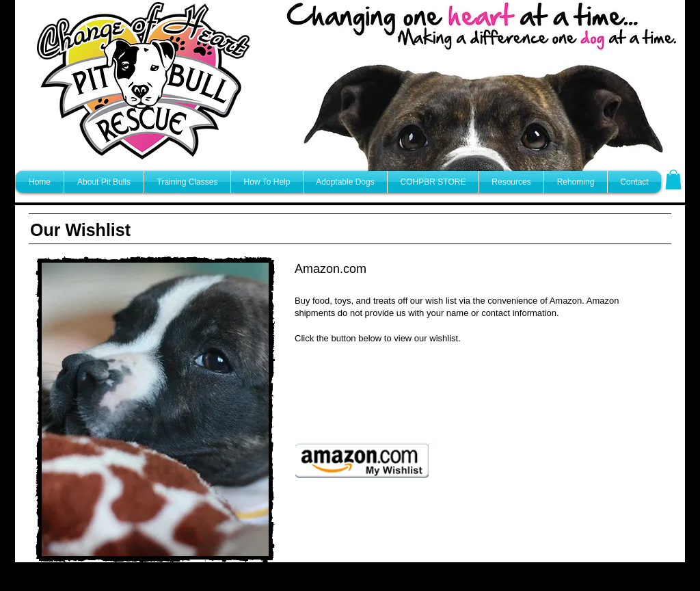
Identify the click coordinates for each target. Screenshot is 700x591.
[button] (673, 180)
